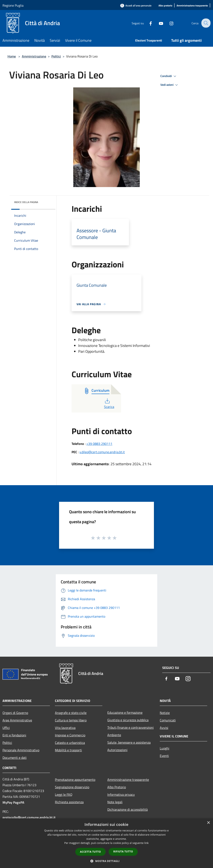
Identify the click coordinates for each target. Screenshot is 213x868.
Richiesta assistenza (69, 802)
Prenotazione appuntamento (75, 780)
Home (12, 56)
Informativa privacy (121, 795)
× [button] (208, 823)
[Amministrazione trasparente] (192, 6)
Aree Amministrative (17, 720)
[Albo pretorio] (165, 6)
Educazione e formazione (125, 713)
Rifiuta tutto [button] (123, 851)
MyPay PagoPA (13, 802)
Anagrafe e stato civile (71, 713)
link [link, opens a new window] (147, 843)
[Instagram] (168, 23)
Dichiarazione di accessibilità (128, 809)
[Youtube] (158, 23)
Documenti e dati (15, 758)
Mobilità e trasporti (68, 750)
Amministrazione (34, 56)
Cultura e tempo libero (71, 720)
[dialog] (106, 843)
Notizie (165, 713)
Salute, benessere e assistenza (129, 742)
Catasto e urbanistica (70, 743)
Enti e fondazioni (14, 735)
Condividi (169, 76)
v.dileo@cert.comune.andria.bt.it (102, 452)
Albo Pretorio (117, 787)
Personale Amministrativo (21, 750)
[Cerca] (206, 23)
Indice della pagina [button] (26, 202)
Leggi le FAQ (64, 795)
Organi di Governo (15, 713)
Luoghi (165, 748)
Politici (56, 56)
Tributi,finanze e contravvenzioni (131, 727)
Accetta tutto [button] (90, 852)
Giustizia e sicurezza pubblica (128, 720)
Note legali (115, 802)
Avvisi (164, 728)
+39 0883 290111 (99, 444)
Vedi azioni (170, 85)
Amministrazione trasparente (128, 780)
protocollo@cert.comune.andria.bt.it (29, 817)
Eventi (164, 756)
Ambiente (114, 735)
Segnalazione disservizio (72, 787)
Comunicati (168, 720)
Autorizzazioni (117, 750)
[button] (106, 861)
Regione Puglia (13, 5)
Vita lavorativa (65, 728)
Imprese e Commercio (70, 735)
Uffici (6, 728)
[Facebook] (148, 23)
